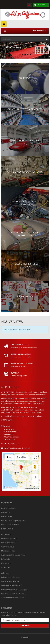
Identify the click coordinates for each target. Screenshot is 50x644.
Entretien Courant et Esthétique (14, 594)
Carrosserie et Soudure (10, 581)
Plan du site (6, 563)
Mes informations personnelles (13, 521)
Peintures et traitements (11, 577)
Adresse (6, 426)
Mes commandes (8, 508)
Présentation (6, 559)
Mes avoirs (5, 512)
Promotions (6, 534)
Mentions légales (8, 551)
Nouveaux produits (9, 539)
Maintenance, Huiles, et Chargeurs (15, 590)
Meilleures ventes (8, 543)
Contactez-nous (8, 547)
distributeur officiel (14, 48)
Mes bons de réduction (10, 525)
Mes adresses (7, 516)
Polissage (5, 573)
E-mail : (6, 448)
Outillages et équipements (12, 585)
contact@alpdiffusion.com (21, 448)
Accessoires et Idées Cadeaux (13, 598)
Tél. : (5, 443)
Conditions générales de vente (13, 555)
